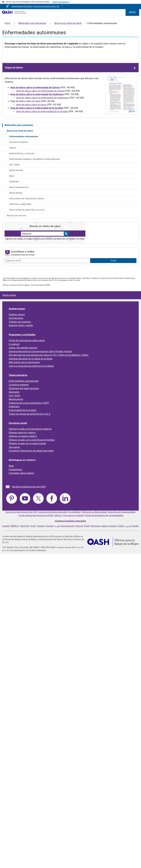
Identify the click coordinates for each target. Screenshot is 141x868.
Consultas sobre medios (21, 473)
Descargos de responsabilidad (122, 512)
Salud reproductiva (19, 187)
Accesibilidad (74, 512)
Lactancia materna (19, 142)
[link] (9, 487)
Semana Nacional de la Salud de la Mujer (31, 359)
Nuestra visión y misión (21, 325)
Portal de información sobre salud (27, 341)
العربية (57, 526)
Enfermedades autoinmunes (24, 136)
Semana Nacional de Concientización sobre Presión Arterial (40, 351)
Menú (132, 12)
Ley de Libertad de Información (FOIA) (36, 515)
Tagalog (41, 526)
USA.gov (58, 515)
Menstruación (16, 399)
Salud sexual (16, 193)
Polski (87, 526)
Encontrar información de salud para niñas (31, 451)
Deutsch (113, 526)
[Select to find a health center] (66, 234)
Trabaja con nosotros (20, 322)
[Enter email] (47, 261)
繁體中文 (15, 526)
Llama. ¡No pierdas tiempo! (23, 348)
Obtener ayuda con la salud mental (27, 443)
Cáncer (13, 148)
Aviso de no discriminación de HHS (21, 512)
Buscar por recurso (16, 215)
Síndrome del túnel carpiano (24, 388)
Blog (11, 466)
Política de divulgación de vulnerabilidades (104, 515)
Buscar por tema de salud (20, 131)
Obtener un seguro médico (23, 436)
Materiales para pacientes (19, 125)
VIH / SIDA (14, 165)
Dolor (12, 176)
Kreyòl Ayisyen (67, 526)
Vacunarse (14, 447)
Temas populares (18, 375)
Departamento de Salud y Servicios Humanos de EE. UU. (35, 6)
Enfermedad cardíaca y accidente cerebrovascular (35, 159)
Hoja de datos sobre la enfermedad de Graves (40, 91)
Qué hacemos (16, 318)
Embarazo (14, 181)
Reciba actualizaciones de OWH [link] (29, 487)
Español (6, 526)
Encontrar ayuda (18, 423)
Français (79, 526)
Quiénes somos (17, 309)
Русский (49, 526)
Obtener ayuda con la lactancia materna (30, 429)
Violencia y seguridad (20, 204)
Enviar (113, 260)
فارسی (128, 526)
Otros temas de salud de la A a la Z (27, 210)
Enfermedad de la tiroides (23, 410)
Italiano (105, 526)
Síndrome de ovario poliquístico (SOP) (29, 403)
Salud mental (16, 170)
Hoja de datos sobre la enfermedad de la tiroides (42, 111)
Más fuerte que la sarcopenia (24, 362)
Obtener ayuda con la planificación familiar (32, 440)
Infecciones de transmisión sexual (26, 198)
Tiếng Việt (24, 526)
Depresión (14, 392)
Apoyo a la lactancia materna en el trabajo (31, 366)
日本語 (121, 526)
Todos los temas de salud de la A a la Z (29, 414)
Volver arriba (9, 295)
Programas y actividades (22, 335)
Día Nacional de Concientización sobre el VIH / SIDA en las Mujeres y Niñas (49, 355)
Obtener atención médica (22, 433)
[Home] (14, 14)
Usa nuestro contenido (73, 515)
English (135, 526)
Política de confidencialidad (94, 512)
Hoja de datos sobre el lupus (31, 105)
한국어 (33, 526)
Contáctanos (15, 470)
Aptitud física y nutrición (22, 153)
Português (95, 526)
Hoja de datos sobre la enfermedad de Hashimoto (42, 98)
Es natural (14, 344)
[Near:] (43, 234)
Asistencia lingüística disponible (53, 512)
